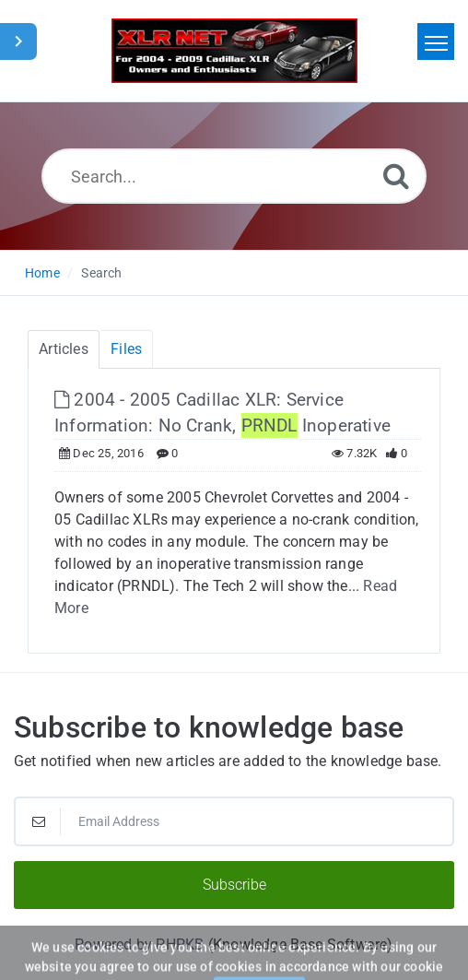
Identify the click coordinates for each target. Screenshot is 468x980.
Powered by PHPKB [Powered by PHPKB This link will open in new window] (139, 945)
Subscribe (234, 885)
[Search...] (234, 176)
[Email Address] (234, 821)
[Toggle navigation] (436, 41)
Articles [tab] (64, 349)
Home (42, 273)
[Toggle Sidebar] (18, 41)
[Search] (396, 176)
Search (101, 273)
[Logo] (234, 51)
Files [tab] (126, 349)
